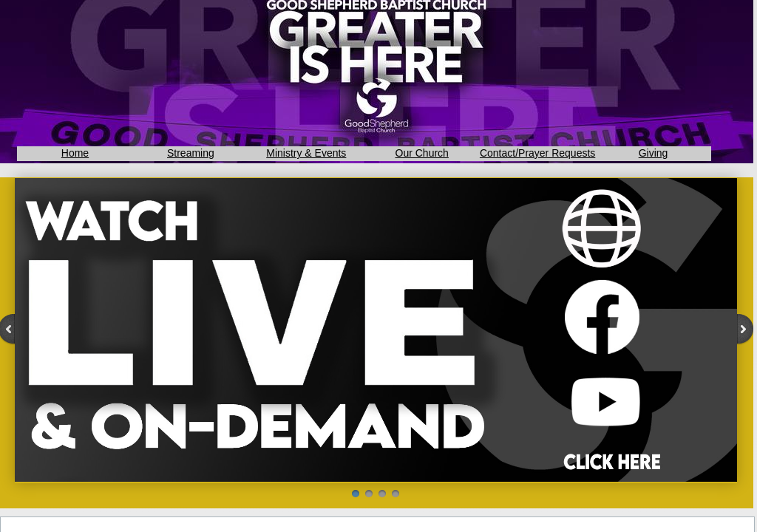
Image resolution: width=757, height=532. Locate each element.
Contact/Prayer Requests (537, 153)
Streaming (191, 153)
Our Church (422, 153)
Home (75, 153)
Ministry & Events (306, 153)
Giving (654, 153)
